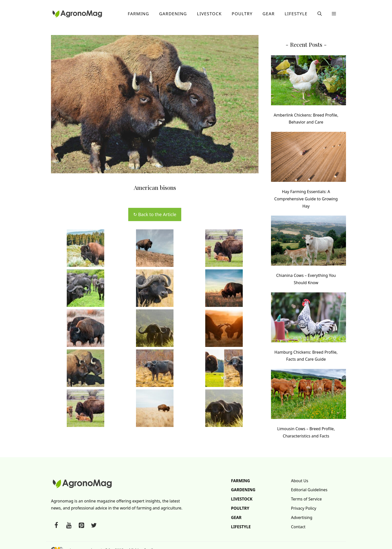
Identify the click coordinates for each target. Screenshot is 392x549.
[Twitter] (94, 525)
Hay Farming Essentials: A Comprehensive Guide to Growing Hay (306, 199)
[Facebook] (56, 525)
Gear (268, 14)
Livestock (209, 14)
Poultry (242, 14)
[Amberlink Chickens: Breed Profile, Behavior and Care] (308, 81)
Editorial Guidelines (309, 490)
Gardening (173, 14)
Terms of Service (306, 499)
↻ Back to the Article (155, 214)
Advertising (302, 517)
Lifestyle (296, 14)
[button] (320, 14)
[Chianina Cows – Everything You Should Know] (308, 242)
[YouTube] (69, 525)
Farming (138, 14)
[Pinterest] (81, 525)
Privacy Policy (304, 508)
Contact (298, 527)
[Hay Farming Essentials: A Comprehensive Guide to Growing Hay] (308, 158)
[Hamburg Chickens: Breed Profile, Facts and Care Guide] (308, 319)
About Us (300, 481)
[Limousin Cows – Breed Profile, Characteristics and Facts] (308, 395)
